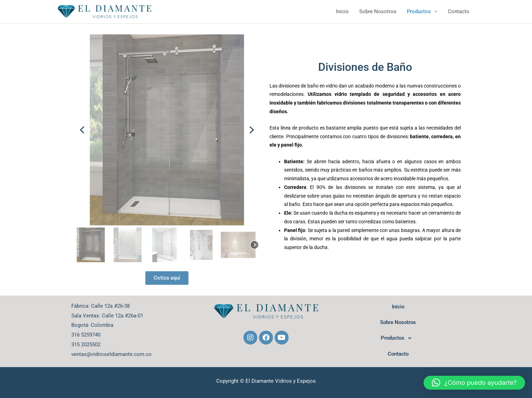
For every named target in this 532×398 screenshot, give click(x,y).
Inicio (342, 11)
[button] (82, 130)
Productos (419, 11)
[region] (167, 149)
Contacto (459, 11)
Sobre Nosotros (378, 11)
